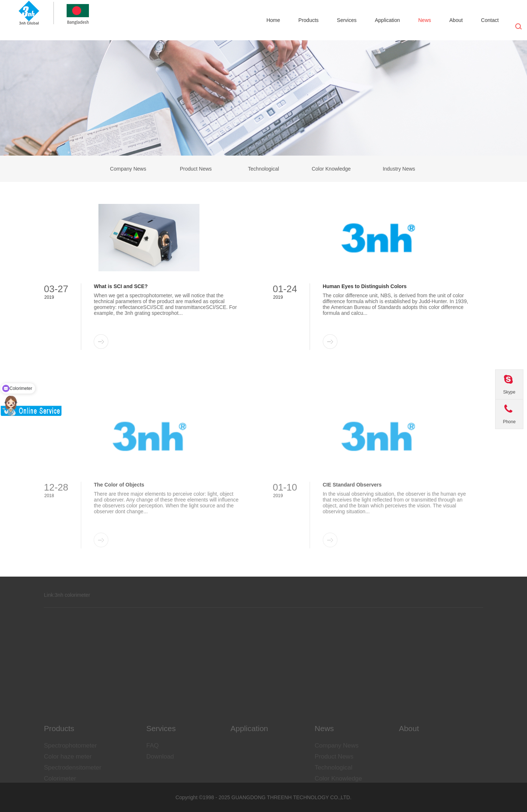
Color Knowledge (331, 169)
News (425, 20)
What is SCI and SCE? (121, 286)
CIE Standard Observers (352, 527)
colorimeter (77, 602)
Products (308, 20)
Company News (128, 169)
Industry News (399, 169)
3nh (59, 602)
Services (347, 20)
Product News (196, 169)
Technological (264, 169)
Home (273, 20)
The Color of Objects (119, 527)
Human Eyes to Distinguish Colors (365, 286)
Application (387, 20)
